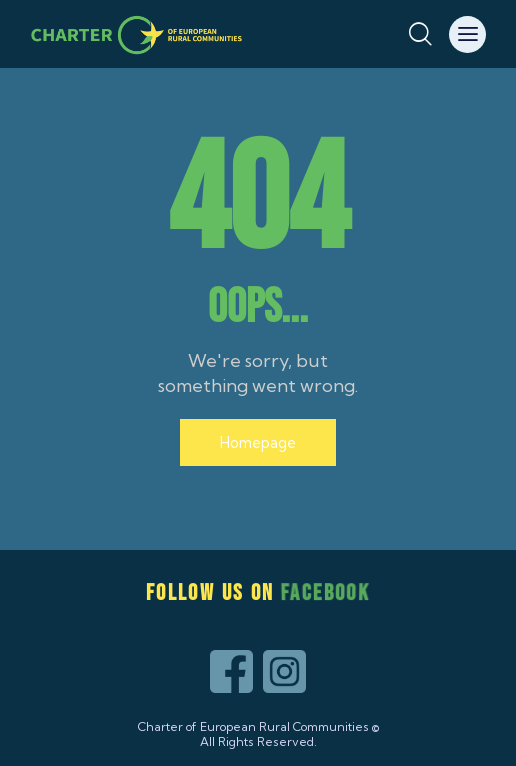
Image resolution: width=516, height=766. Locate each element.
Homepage (258, 442)
